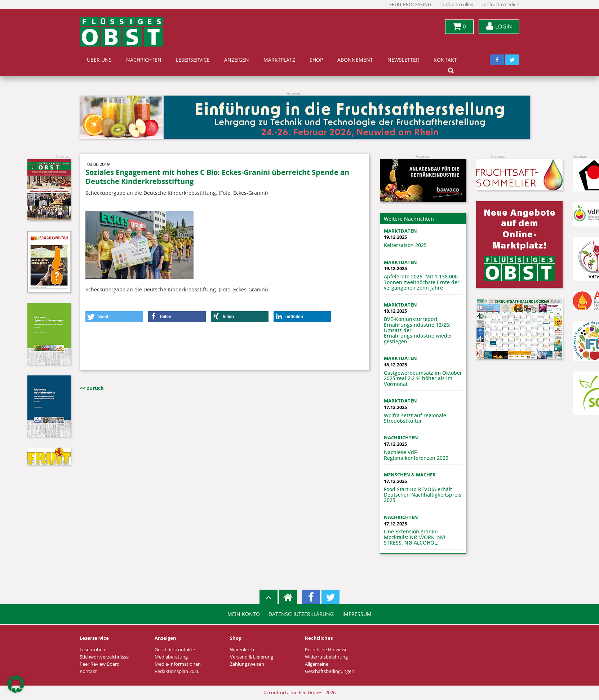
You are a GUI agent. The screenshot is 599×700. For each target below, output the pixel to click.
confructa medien (500, 5)
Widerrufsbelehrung (326, 657)
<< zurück (92, 388)
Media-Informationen (178, 664)
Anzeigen (237, 60)
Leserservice (193, 60)
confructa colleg (456, 5)
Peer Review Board (100, 664)
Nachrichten (144, 60)
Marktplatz (279, 60)
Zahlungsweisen (247, 664)
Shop (316, 60)
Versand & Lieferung (252, 657)
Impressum (357, 614)
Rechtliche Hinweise (326, 650)
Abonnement (355, 60)
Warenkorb (242, 650)
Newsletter (403, 60)
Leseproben (92, 650)
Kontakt (445, 60)
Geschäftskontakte (175, 650)
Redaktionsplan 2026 (177, 671)
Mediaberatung (171, 657)
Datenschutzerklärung (301, 614)
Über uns (99, 60)
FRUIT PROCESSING (410, 5)
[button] (114, 317)
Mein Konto (244, 614)
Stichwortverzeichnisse (104, 657)
